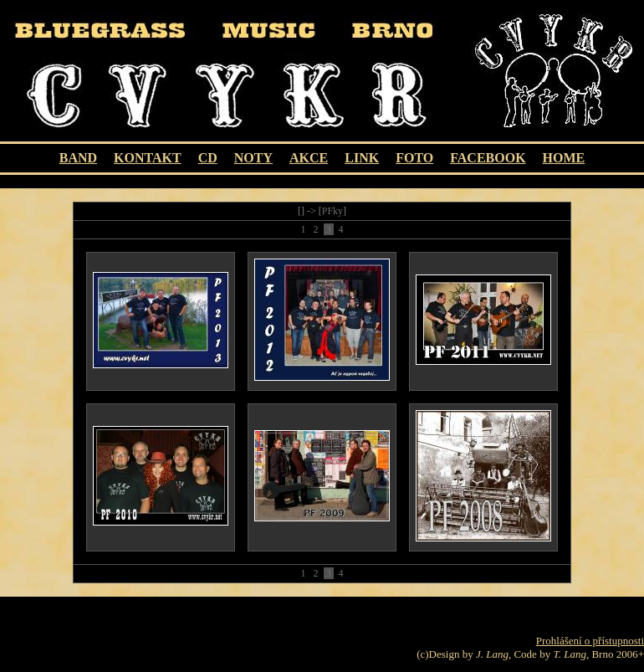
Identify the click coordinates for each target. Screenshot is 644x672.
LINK (362, 158)
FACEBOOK (488, 158)
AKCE (309, 158)
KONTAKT (148, 158)
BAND (78, 158)
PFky (332, 211)
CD (208, 158)
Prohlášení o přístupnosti (590, 641)
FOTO (414, 158)
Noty (253, 158)
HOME (564, 158)
